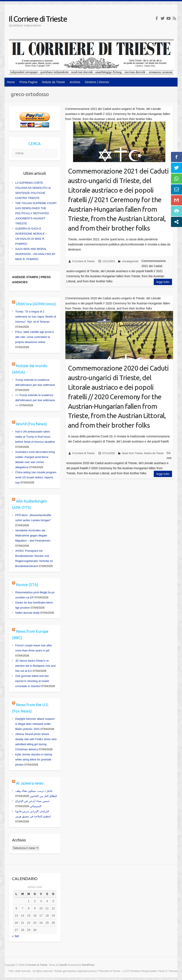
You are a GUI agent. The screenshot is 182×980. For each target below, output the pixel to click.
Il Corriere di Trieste (38, 19)
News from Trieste (132, 453)
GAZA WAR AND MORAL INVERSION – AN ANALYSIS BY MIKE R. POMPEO (35, 254)
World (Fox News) (31, 424)
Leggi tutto (163, 282)
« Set (16, 936)
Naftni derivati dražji (27, 613)
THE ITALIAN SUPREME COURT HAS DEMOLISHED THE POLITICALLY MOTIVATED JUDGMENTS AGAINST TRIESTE (36, 213)
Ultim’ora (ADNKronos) (36, 304)
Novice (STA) (27, 585)
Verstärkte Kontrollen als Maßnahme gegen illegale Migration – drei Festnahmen (33, 535)
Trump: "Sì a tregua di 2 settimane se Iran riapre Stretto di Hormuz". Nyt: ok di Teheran (36, 317)
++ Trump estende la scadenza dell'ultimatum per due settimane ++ (35, 400)
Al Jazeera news (30, 783)
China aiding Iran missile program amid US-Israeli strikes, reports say (36, 477)
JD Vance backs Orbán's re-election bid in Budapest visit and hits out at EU (35, 666)
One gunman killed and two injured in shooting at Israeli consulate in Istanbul (32, 681)
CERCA (35, 144)
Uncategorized (130, 261)
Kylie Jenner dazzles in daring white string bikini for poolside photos (34, 759)
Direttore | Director (97, 82)
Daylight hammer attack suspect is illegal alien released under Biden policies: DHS (35, 724)
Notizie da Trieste (54, 82)
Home (11, 82)
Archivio (75, 82)
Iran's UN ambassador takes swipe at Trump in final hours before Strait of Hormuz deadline (35, 437)
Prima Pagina (28, 82)
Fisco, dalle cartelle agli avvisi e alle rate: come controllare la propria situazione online (35, 337)
